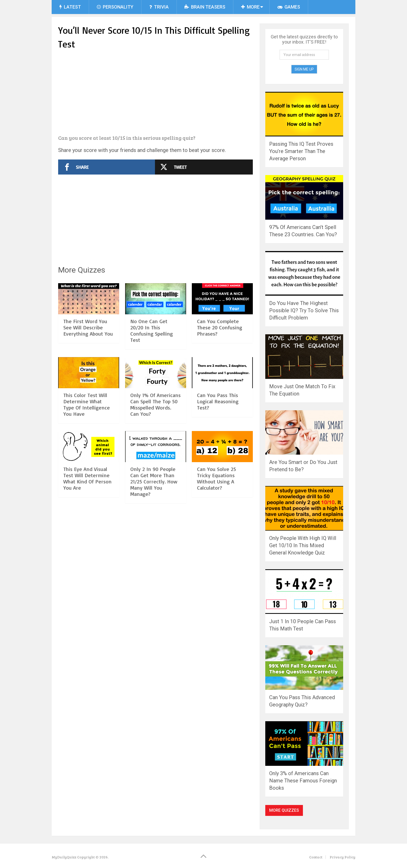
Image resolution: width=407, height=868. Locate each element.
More (250, 7)
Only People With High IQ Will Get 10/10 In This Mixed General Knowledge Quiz (303, 545)
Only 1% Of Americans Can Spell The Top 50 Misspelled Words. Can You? (155, 404)
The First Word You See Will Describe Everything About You (88, 327)
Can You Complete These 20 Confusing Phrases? (220, 327)
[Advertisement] (155, 93)
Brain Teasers (205, 7)
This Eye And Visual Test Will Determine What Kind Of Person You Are (87, 478)
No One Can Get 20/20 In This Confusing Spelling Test (152, 331)
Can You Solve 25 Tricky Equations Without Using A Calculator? (216, 478)
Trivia (159, 7)
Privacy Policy (342, 857)
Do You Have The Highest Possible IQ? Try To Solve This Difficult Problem (304, 310)
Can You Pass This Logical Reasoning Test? (218, 401)
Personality (115, 7)
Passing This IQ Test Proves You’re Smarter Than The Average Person (301, 151)
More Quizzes (284, 810)
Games (289, 7)
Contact (316, 857)
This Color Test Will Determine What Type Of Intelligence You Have (87, 404)
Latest (70, 7)
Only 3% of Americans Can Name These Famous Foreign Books (303, 781)
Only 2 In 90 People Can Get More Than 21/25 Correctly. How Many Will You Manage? (154, 481)
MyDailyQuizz (64, 857)
